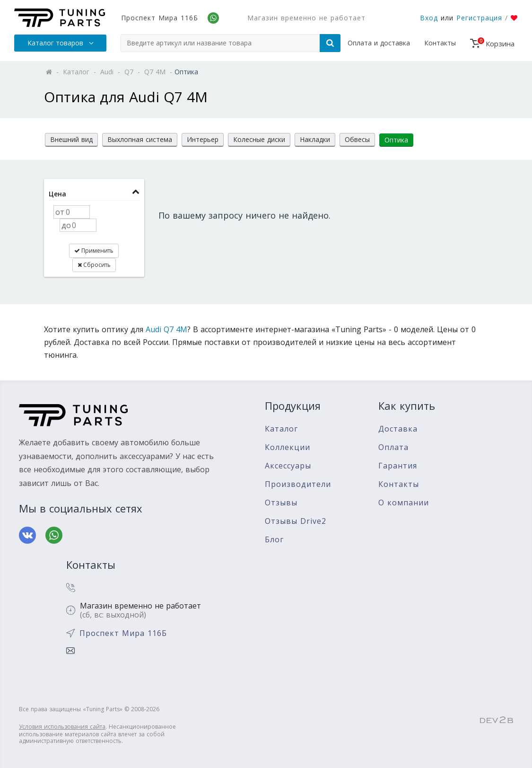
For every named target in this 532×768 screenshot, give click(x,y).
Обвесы (357, 139)
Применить (94, 251)
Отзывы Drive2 (296, 521)
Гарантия (398, 466)
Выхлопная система (140, 139)
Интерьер (203, 139)
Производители (298, 484)
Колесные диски (259, 139)
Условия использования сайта (62, 727)
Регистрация (479, 18)
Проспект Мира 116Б (160, 18)
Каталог (281, 429)
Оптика (396, 140)
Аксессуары (288, 466)
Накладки (315, 139)
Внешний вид (71, 139)
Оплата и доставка (379, 43)
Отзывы (281, 503)
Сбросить (94, 265)
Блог (274, 540)
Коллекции (288, 447)
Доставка (398, 429)
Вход (429, 18)
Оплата (393, 447)
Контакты (440, 43)
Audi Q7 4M (166, 329)
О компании (404, 503)
